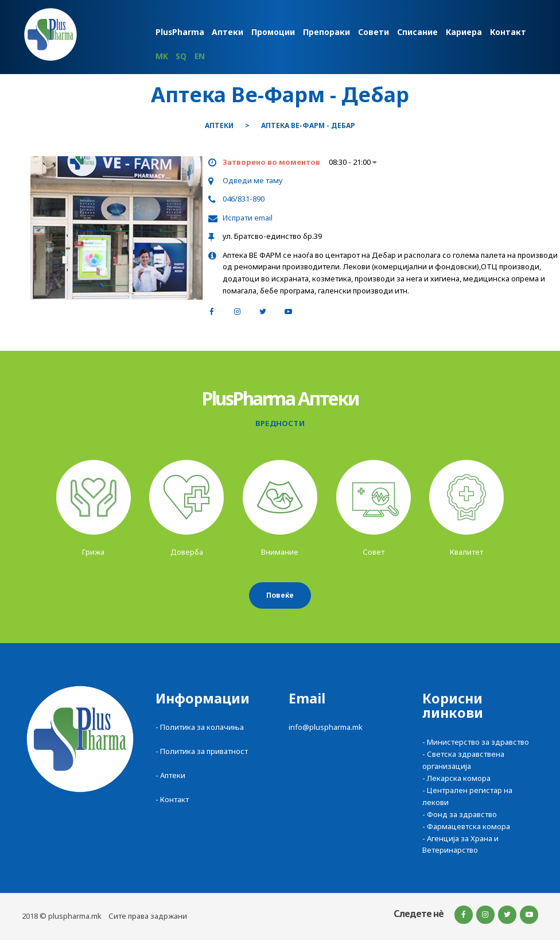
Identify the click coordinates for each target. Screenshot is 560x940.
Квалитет (466, 552)
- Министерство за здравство (476, 742)
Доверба (187, 552)
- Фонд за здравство (460, 814)
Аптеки (219, 126)
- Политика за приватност (202, 751)
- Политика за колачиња (200, 727)
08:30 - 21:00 (353, 162)
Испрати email (248, 218)
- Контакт (172, 799)
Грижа (93, 552)
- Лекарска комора (456, 778)
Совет (374, 552)
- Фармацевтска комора (466, 826)
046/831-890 (244, 199)
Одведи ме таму (253, 180)
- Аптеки (170, 775)
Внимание (280, 552)
